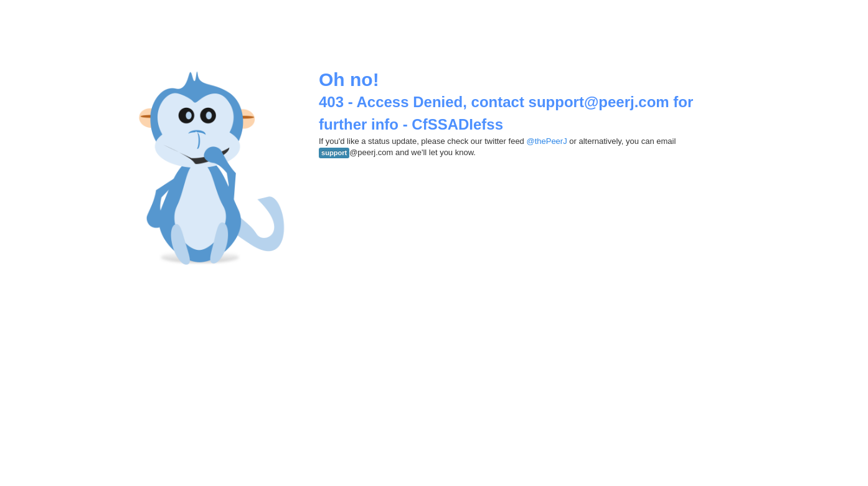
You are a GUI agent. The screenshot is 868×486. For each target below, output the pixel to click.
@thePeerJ (546, 141)
